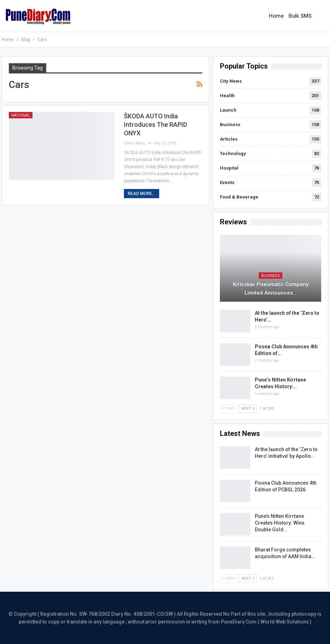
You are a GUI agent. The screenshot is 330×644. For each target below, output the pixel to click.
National (21, 115)
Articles (229, 139)
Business (230, 125)
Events (227, 182)
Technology (233, 153)
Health (227, 96)
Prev (229, 409)
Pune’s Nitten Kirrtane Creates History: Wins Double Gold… (280, 523)
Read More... (142, 194)
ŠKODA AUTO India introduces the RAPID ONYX (155, 125)
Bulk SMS (300, 16)
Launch (228, 110)
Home (276, 16)
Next (248, 409)
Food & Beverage (239, 197)
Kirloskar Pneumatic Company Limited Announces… (271, 289)
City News (231, 81)
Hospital (229, 168)
